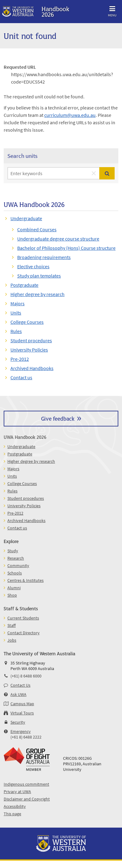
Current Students (23, 618)
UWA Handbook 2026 (25, 437)
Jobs (12, 640)
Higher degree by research (37, 294)
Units (16, 313)
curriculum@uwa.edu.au (70, 115)
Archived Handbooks (32, 368)
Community (18, 566)
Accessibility (15, 806)
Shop (12, 595)
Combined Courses (37, 229)
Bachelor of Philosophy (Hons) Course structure (66, 248)
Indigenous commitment (26, 784)
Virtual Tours (22, 713)
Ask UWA (18, 694)
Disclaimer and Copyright (27, 799)
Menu (112, 10)
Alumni (14, 588)
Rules (16, 331)
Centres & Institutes (26, 580)
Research (16, 558)
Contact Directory (24, 633)
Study (13, 551)
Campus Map (22, 704)
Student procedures (31, 340)
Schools (15, 573)
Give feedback (58, 418)
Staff (12, 625)
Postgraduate (24, 285)
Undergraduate (26, 218)
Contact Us (20, 685)
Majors (18, 303)
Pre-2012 (20, 359)
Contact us (21, 377)
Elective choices (33, 266)
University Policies (29, 350)
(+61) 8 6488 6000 (26, 676)
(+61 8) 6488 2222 (26, 737)
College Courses (27, 322)
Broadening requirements (44, 257)
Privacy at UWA (17, 792)
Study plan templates (39, 276)
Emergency (21, 731)
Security (18, 722)
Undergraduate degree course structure (58, 239)
